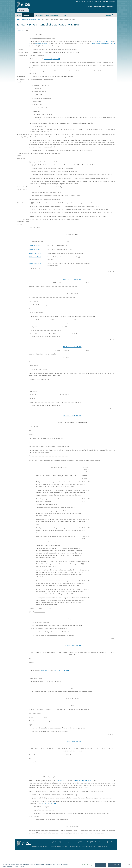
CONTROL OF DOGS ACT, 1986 (72, 283)
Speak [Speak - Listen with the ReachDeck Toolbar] (23, 10)
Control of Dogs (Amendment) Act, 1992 (103, 48)
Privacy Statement (54, 846)
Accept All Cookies (114, 865)
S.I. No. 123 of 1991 (35, 257)
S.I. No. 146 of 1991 (35, 261)
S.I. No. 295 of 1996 (35, 267)
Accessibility (65, 846)
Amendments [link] (22, 35)
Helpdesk (106, 1)
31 (30, 48)
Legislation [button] (27, 15)
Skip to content (80, 1)
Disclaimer (90, 1)
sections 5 (98, 46)
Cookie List (112, 846)
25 (109, 46)
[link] (108, 19)
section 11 (45, 675)
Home (19, 15)
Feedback (98, 1)
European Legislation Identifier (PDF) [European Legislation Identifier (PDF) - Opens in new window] (82, 846)
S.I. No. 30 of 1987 (35, 250)
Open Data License (101, 846)
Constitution (39, 15)
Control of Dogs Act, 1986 (43, 48)
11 (104, 46)
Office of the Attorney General (106, 6)
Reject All (100, 865)
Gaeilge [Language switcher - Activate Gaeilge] (113, 1)
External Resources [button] (52, 15)
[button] (113, 15)
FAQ (65, 15)
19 (107, 46)
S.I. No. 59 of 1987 (35, 254)
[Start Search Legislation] (99, 19)
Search (110, 15)
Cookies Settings (87, 865)
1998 (39, 23)
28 (112, 46)
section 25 (61, 785)
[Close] (129, 865)
